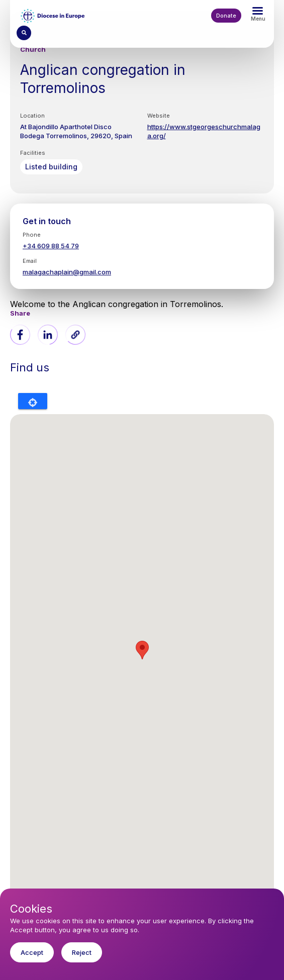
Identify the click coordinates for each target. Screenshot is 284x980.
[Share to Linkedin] (48, 335)
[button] (75, 335)
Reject (82, 952)
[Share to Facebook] (20, 335)
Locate (33, 401)
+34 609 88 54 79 (51, 246)
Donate (226, 16)
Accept (32, 952)
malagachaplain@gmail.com (67, 272)
